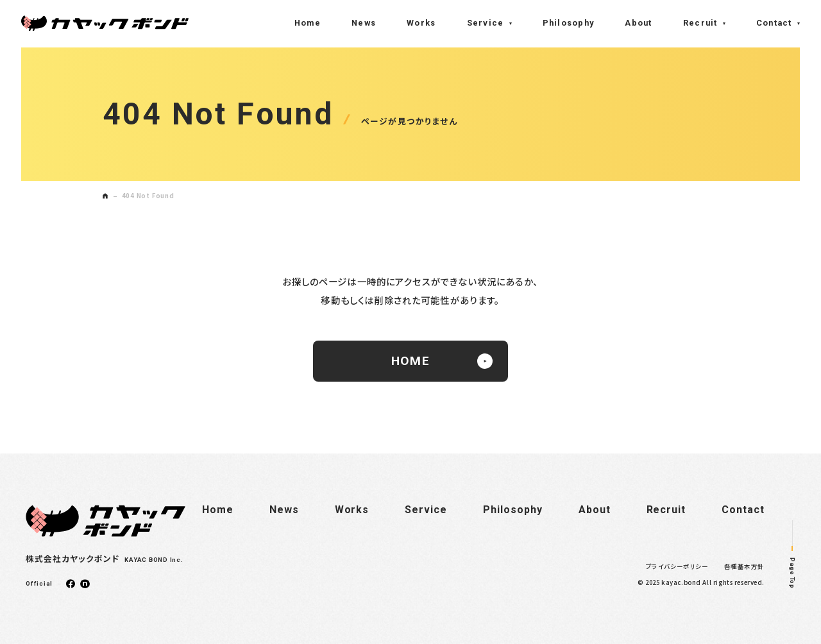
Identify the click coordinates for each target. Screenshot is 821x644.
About (638, 23)
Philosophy (569, 23)
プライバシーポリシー (677, 566)
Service (486, 23)
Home (308, 23)
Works (421, 23)
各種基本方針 (744, 566)
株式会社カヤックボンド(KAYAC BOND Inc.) (105, 23)
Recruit (700, 23)
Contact (774, 23)
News (364, 23)
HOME (442, 361)
